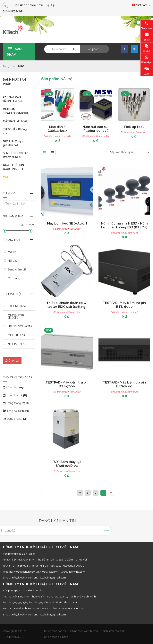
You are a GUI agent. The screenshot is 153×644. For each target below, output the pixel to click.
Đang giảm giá (17, 269)
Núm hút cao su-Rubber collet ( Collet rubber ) (98, 131)
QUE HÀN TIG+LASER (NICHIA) (16, 111)
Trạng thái (11, 240)
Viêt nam (141, 5)
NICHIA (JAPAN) (17, 344)
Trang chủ (9, 66)
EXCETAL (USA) (17, 306)
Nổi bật (12, 261)
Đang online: (14, 419)
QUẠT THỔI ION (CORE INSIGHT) (14, 167)
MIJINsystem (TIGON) (16, 316)
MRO (6, 177)
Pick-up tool (136, 127)
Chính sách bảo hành (113, 631)
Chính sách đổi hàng (56, 637)
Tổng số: (16, 411)
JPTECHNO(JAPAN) (20, 326)
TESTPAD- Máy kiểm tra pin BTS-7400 (124, 384)
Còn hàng (14, 278)
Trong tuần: (15, 395)
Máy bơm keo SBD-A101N (67, 223)
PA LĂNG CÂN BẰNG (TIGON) (13, 99)
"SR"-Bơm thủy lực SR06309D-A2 (67, 464)
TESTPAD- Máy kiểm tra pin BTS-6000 (124, 305)
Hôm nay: (13, 387)
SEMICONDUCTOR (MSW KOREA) (15, 155)
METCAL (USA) (17, 335)
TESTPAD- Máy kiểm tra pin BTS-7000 (67, 384)
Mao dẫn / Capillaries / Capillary (59, 131)
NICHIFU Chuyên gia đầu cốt (14, 143)
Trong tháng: (16, 403)
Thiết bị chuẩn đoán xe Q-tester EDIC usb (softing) (67, 305)
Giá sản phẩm (13, 216)
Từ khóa (9, 193)
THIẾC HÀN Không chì (15, 131)
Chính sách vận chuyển (84, 631)
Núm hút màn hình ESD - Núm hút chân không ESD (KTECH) (124, 225)
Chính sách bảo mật (56, 631)
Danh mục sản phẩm (14, 82)
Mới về (12, 252)
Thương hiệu (13, 294)
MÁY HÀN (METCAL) (16, 121)
